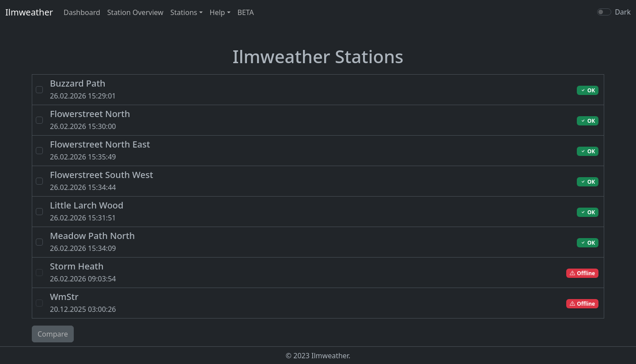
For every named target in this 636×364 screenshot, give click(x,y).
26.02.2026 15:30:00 (247, 119)
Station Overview (135, 12)
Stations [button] (184, 12)
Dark (623, 12)
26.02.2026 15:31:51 (247, 211)
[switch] (604, 12)
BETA (246, 12)
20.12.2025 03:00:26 (247, 302)
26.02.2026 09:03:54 (247, 272)
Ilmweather (29, 12)
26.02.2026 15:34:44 (247, 180)
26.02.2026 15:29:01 (247, 89)
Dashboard (82, 12)
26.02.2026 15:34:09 (247, 241)
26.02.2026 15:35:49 (247, 150)
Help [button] (218, 12)
